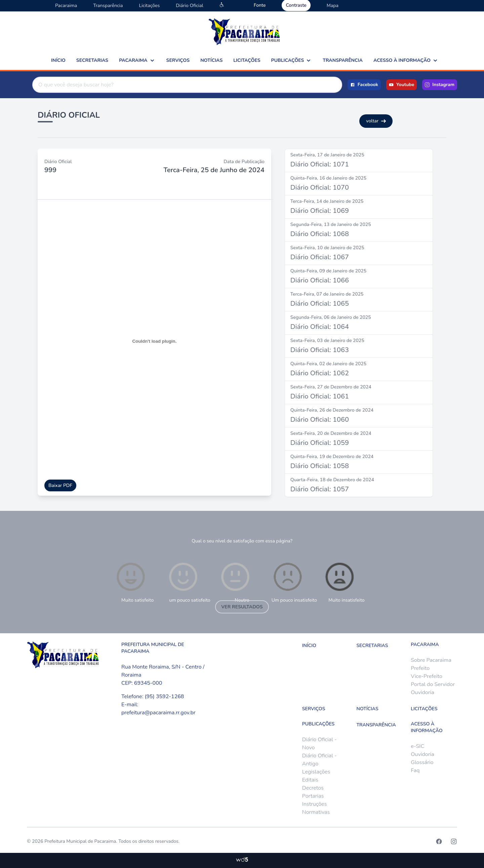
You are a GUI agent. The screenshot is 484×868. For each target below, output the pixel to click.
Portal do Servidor (433, 684)
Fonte (260, 5)
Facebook (364, 85)
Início (58, 60)
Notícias (211, 60)
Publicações (292, 61)
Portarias (313, 796)
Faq (415, 770)
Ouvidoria (422, 692)
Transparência (108, 6)
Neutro (235, 582)
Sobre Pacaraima (431, 660)
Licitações (149, 6)
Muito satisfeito (134, 582)
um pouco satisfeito (189, 582)
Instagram (440, 85)
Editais (310, 780)
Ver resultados (242, 607)
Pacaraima (66, 6)
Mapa (333, 6)
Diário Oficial (189, 6)
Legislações (316, 772)
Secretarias (92, 60)
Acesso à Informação (406, 61)
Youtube (401, 85)
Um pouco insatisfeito (294, 582)
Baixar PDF (60, 485)
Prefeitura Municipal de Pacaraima (80, 841)
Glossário (422, 762)
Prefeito (420, 668)
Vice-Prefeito (427, 676)
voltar (376, 121)
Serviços (178, 60)
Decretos (313, 788)
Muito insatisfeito (344, 582)
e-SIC (417, 746)
